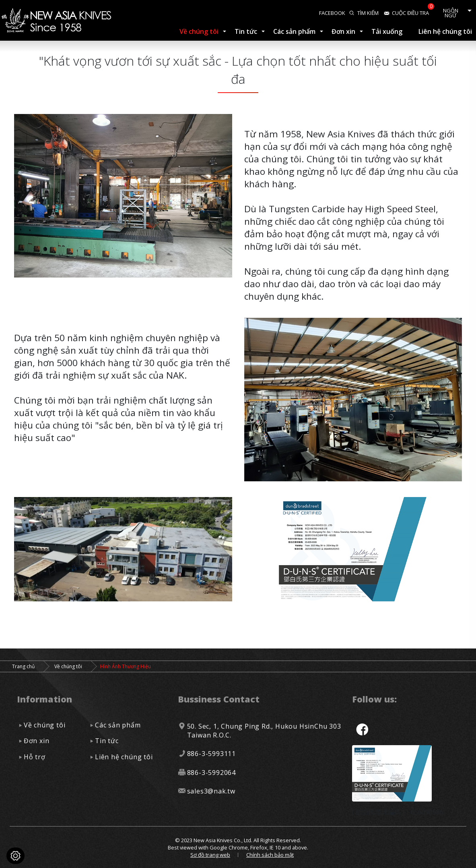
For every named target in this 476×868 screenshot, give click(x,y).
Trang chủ (23, 666)
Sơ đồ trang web (210, 855)
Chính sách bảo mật (270, 855)
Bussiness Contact (219, 699)
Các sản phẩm (294, 31)
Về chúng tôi (199, 31)
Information (44, 699)
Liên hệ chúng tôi (445, 31)
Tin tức (246, 31)
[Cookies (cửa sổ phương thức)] (15, 856)
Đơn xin (343, 31)
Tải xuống (387, 31)
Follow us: (374, 699)
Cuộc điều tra (410, 13)
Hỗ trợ (35, 757)
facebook (332, 13)
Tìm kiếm (368, 13)
